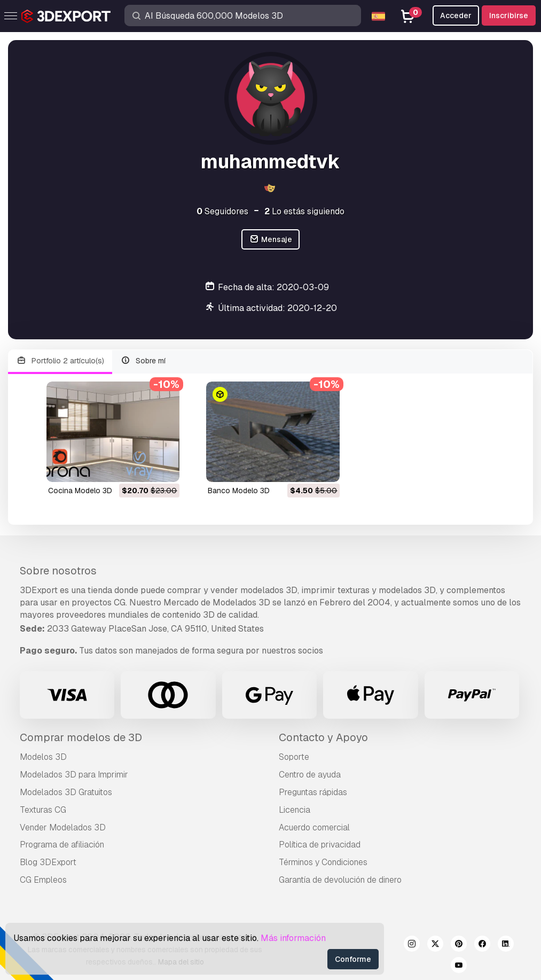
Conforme (353, 959)
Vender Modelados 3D (63, 827)
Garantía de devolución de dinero (340, 880)
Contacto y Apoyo (323, 737)
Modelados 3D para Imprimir (74, 775)
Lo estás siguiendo (304, 211)
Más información (293, 938)
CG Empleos (43, 880)
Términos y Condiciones (323, 862)
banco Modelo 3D (239, 491)
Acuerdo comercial (314, 827)
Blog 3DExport (48, 862)
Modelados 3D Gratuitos (66, 792)
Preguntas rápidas (313, 792)
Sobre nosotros (58, 571)
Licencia (295, 810)
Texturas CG (43, 810)
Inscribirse (509, 15)
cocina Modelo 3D (80, 491)
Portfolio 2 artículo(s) (60, 361)
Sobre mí (143, 361)
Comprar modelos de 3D (81, 737)
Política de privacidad (320, 845)
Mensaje (270, 240)
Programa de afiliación (62, 845)
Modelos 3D (43, 757)
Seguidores (222, 211)
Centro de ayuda (310, 775)
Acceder (456, 15)
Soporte (294, 757)
